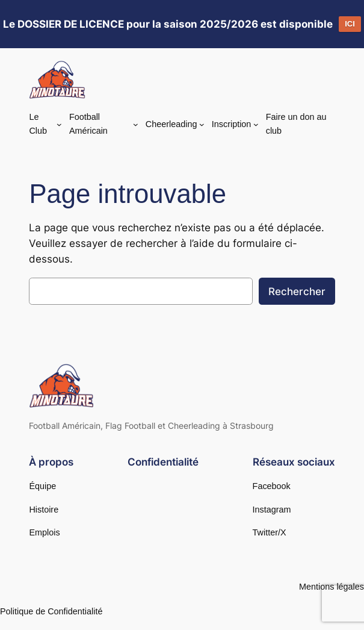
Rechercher (297, 292)
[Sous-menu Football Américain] (136, 124)
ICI (350, 24)
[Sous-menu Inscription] (256, 124)
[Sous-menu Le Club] (59, 124)
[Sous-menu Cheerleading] (202, 124)
